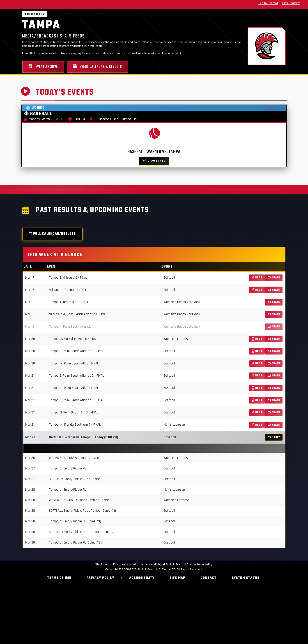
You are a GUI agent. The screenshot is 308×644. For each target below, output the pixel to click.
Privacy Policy (100, 578)
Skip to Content (268, 3)
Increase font (34, 14)
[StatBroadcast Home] (54, 5)
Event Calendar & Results (97, 67)
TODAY (274, 437)
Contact (208, 578)
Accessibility (142, 578)
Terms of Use (59, 578)
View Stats (154, 161)
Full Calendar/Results (52, 234)
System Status (246, 578)
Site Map (178, 578)
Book (257, 278)
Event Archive (43, 67)
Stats (274, 278)
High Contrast (291, 3)
